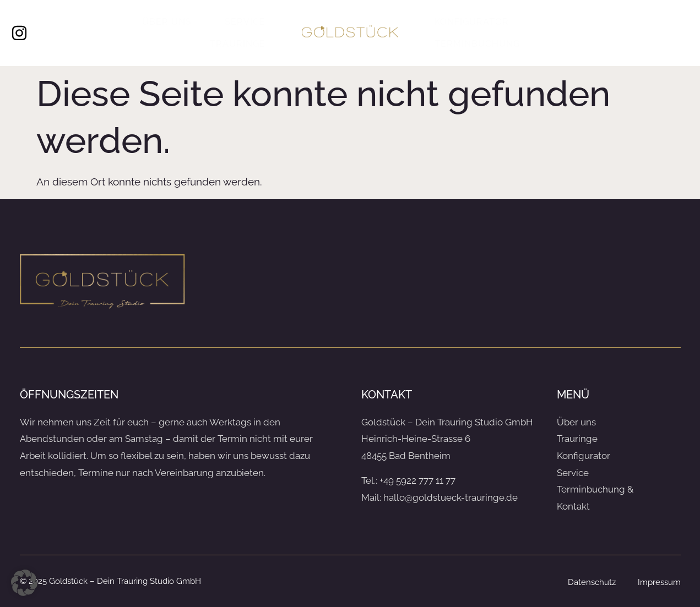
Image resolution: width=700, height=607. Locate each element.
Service (245, 22)
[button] (24, 583)
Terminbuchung (477, 44)
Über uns (167, 22)
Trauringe (238, 44)
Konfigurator (472, 22)
